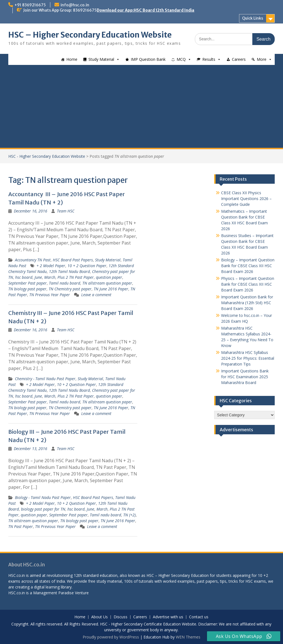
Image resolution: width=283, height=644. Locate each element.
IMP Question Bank (148, 59)
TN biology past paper (27, 289)
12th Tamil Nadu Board (69, 271)
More (262, 59)
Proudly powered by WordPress (111, 637)
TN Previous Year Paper (50, 295)
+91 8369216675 (30, 5)
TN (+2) (129, 515)
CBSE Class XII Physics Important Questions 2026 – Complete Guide (246, 199)
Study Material (101, 59)
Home (72, 59)
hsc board (24, 277)
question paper (109, 277)
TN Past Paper (21, 526)
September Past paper (27, 283)
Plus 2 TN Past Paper (76, 277)
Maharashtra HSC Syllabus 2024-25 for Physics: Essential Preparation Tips (248, 358)
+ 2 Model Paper (51, 266)
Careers (239, 59)
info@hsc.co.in (75, 5)
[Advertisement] (141, 106)
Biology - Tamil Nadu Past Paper (43, 497)
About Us (99, 617)
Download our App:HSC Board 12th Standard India (146, 10)
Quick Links (253, 18)
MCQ (181, 59)
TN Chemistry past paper (70, 289)
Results (209, 59)
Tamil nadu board (65, 283)
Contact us (199, 617)
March (50, 277)
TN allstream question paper (107, 283)
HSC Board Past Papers (73, 260)
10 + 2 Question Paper (87, 266)
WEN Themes (188, 637)
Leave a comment (96, 295)
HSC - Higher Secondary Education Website (47, 156)
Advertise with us (168, 617)
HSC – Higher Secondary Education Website (90, 35)
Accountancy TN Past (33, 260)
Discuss (120, 617)
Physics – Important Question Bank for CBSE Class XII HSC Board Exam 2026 (248, 284)
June (38, 277)
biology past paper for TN (43, 509)
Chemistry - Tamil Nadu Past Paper (45, 379)
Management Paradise (53, 593)
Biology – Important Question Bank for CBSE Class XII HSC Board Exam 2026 (248, 266)
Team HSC (66, 211)
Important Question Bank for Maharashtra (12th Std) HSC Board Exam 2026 (247, 303)
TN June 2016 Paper (111, 289)
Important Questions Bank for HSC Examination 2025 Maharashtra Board (245, 377)
